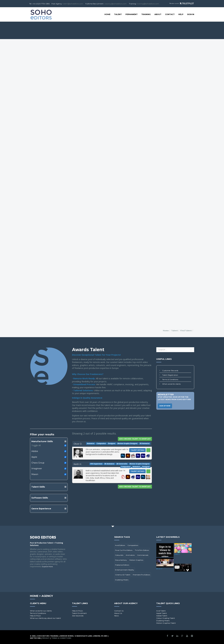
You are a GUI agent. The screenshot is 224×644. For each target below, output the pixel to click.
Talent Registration (170, 375)
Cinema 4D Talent (123, 575)
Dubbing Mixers (122, 580)
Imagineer (37, 469)
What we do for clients (171, 384)
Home (107, 14)
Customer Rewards (170, 371)
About (158, 14)
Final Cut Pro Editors (124, 550)
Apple (34, 457)
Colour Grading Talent (166, 618)
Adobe (35, 451)
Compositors (133, 545)
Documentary (121, 560)
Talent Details (137, 450)
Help (181, 14)
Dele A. (177, 554)
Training (146, 14)
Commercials (143, 555)
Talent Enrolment (79, 613)
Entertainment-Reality (125, 570)
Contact (170, 14)
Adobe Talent (162, 616)
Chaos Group (38, 463)
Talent (118, 14)
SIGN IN (191, 14)
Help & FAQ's (35, 616)
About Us (118, 613)
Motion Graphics (136, 560)
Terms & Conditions (170, 379)
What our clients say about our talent (45, 618)
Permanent (132, 14)
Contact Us (119, 611)
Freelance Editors (122, 565)
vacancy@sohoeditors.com (115, 4)
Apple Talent (162, 613)
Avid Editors (120, 545)
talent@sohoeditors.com (73, 4)
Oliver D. (78, 444)
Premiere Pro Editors (141, 575)
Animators (130, 555)
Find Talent (186, 331)
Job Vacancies (78, 616)
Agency (47, 596)
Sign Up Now (165, 406)
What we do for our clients (41, 611)
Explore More (47, 566)
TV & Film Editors (142, 550)
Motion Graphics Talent (166, 623)
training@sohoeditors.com (148, 4)
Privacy (46, 638)
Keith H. (78, 464)
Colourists (119, 555)
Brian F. (160, 569)
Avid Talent (161, 611)
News (116, 616)
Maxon (35, 474)
